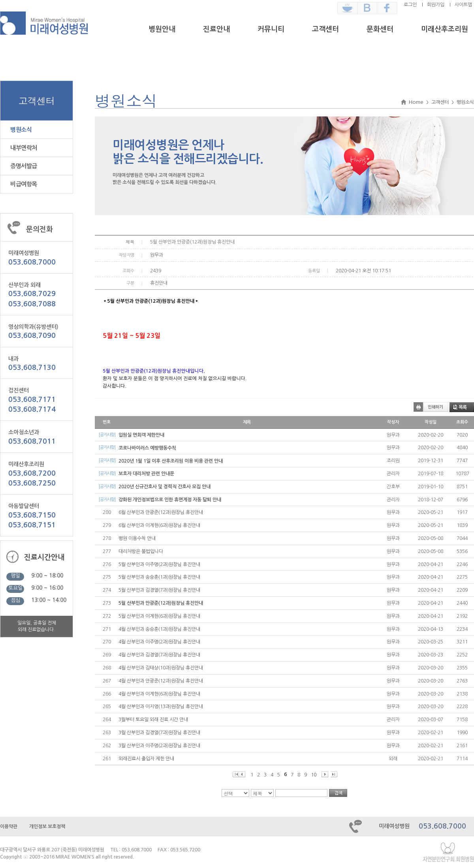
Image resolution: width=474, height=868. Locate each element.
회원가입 (436, 5)
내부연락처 (24, 148)
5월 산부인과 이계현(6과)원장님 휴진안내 (159, 616)
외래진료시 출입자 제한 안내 (146, 759)
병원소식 (21, 130)
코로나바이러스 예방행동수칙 (147, 448)
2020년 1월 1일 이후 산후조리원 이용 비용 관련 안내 (171, 461)
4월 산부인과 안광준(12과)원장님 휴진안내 (161, 681)
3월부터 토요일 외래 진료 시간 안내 (153, 720)
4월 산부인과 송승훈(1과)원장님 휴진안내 (159, 629)
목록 (463, 407)
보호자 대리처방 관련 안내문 (146, 474)
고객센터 (325, 29)
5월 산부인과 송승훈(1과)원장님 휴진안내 (159, 577)
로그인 (410, 5)
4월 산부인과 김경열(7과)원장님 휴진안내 (159, 655)
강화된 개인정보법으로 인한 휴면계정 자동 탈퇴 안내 (170, 500)
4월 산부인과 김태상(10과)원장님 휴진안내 (161, 668)
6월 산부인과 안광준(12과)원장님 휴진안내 (161, 512)
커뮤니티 (271, 29)
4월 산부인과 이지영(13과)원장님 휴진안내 (161, 707)
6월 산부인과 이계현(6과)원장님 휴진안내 (159, 525)
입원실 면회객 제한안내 (141, 435)
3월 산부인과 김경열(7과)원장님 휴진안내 (159, 733)
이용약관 (9, 827)
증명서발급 (24, 166)
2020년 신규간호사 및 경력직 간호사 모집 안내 (165, 487)
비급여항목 (24, 184)
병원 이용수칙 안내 (137, 538)
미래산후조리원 (445, 29)
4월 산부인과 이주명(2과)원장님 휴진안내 (159, 642)
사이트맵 (463, 5)
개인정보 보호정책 (47, 827)
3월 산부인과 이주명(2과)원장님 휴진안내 (159, 746)
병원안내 (162, 29)
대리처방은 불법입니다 (141, 551)
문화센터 (380, 29)
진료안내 (216, 29)
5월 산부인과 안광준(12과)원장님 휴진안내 (161, 603)
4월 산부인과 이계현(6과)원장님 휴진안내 (159, 694)
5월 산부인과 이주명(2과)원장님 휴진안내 (159, 564)
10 (314, 775)
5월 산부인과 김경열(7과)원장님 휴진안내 (159, 590)
